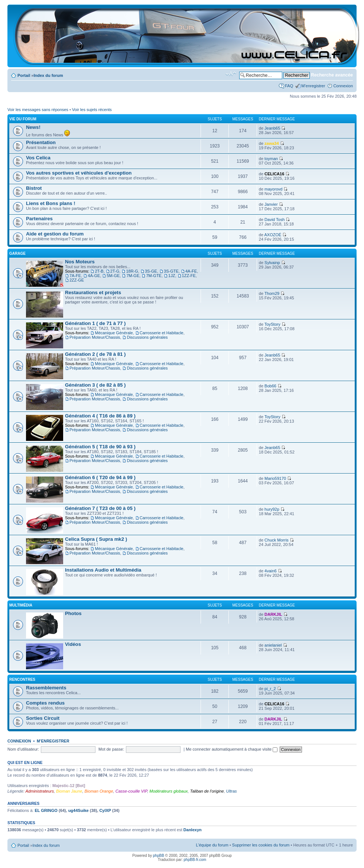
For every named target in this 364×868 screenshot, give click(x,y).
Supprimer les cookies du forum (261, 845)
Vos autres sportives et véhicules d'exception (79, 173)
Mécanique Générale (114, 333)
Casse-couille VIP (131, 791)
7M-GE (133, 276)
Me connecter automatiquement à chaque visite (232, 749)
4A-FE (191, 271)
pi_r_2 (270, 689)
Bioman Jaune (69, 791)
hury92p (272, 509)
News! (33, 127)
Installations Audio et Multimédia (103, 570)
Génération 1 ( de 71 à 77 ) (95, 323)
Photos (73, 613)
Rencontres (22, 680)
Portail (24, 75)
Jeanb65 (272, 128)
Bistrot (34, 188)
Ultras (232, 791)
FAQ (289, 86)
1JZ (172, 276)
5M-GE (113, 276)
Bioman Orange (99, 791)
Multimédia (21, 605)
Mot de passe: (111, 749)
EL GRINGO (46, 810)
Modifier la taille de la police (231, 74)
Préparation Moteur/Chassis (95, 337)
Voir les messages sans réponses (38, 110)
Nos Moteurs (80, 262)
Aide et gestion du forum (55, 234)
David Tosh (274, 220)
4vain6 (270, 571)
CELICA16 (274, 174)
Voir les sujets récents (92, 110)
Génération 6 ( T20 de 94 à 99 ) (100, 477)
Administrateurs (40, 791)
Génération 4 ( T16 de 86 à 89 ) (100, 416)
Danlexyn (193, 830)
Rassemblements (46, 688)
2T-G (115, 271)
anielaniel (273, 645)
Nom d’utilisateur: (23, 749)
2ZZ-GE (77, 280)
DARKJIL (273, 614)
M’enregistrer (313, 86)
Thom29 (272, 293)
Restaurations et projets (93, 292)
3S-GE (151, 271)
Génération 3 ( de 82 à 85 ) (95, 385)
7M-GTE (154, 276)
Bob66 (270, 386)
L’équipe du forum (212, 845)
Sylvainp (272, 263)
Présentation (41, 142)
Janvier (271, 204)
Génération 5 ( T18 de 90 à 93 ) (100, 447)
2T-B (99, 271)
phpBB (159, 856)
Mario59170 (275, 478)
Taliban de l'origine (207, 791)
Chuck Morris (277, 540)
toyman (271, 159)
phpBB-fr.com (195, 860)
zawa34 (272, 143)
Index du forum (48, 75)
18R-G (132, 271)
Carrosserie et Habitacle (162, 333)
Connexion (343, 86)
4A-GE (94, 276)
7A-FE (75, 276)
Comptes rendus (45, 703)
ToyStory (272, 324)
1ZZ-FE (189, 276)
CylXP (105, 810)
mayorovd (273, 189)
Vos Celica (38, 158)
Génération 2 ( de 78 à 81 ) (95, 354)
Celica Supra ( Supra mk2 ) (96, 539)
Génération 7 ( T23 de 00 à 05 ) (100, 508)
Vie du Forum (23, 119)
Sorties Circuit (43, 718)
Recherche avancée (332, 75)
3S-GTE (171, 271)
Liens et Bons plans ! (51, 203)
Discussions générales (147, 337)
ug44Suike (79, 810)
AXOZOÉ (273, 235)
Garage (17, 253)
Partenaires (39, 219)
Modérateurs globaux (168, 791)
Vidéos (73, 644)
